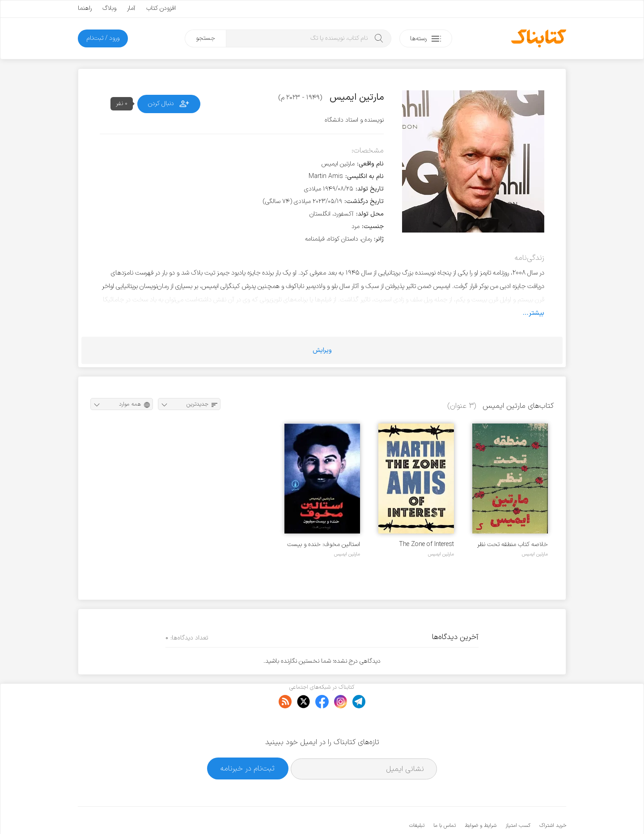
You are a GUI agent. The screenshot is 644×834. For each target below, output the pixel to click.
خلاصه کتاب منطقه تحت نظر (513, 544)
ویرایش (322, 350)
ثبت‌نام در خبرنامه (248, 741)
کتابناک (519, 812)
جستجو (205, 38)
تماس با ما (445, 798)
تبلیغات (417, 798)
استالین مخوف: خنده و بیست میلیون (324, 544)
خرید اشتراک (553, 798)
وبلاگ (109, 8)
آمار (131, 8)
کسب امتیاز (518, 798)
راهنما (85, 8)
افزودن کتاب (161, 8)
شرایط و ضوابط (481, 798)
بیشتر (536, 313)
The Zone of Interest (426, 544)
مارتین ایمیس (535, 554)
